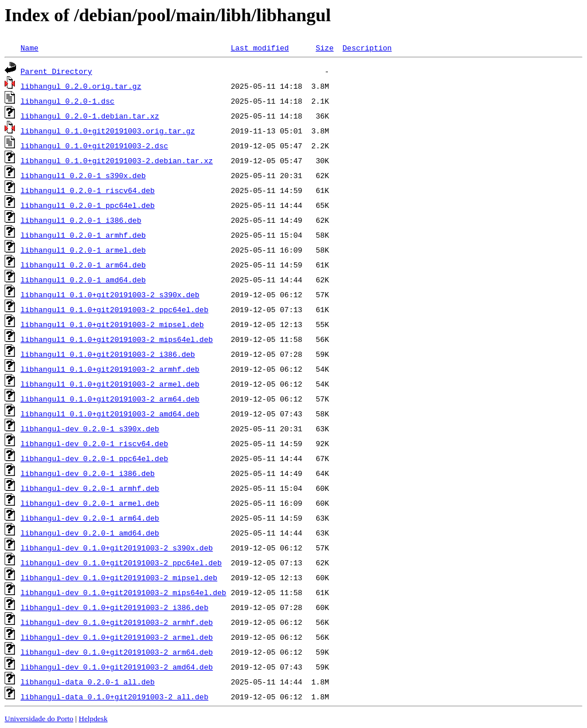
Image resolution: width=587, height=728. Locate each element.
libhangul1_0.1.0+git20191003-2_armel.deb (110, 384)
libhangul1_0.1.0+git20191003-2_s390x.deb (110, 294)
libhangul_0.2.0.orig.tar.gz (81, 86)
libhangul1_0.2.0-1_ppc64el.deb (88, 205)
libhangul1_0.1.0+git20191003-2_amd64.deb (110, 414)
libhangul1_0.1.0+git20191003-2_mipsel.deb (112, 324)
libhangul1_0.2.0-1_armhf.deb (83, 235)
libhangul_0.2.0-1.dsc (68, 101)
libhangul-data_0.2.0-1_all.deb (88, 682)
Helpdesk (93, 719)
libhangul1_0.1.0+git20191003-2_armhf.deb (110, 369)
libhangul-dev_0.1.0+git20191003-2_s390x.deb (117, 548)
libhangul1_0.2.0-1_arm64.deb (83, 265)
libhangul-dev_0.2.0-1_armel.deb (90, 503)
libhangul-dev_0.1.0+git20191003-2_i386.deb (115, 607)
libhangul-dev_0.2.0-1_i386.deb (88, 473)
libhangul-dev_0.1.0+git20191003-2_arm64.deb (117, 652)
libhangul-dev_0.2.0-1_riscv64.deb (94, 443)
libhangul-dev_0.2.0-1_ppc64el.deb (94, 458)
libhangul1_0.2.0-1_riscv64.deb (88, 190)
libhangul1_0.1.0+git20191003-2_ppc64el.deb (115, 309)
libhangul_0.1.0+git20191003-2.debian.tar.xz (117, 160)
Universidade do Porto (39, 719)
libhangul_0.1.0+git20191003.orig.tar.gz (108, 131)
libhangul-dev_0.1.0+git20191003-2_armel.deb (117, 637)
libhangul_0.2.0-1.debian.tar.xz (90, 116)
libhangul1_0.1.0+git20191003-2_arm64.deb (110, 399)
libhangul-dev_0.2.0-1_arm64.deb (90, 518)
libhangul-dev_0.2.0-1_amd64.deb (90, 533)
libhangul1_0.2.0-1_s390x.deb (83, 175)
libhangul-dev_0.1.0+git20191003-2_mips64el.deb (124, 592)
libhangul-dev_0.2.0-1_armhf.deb (90, 488)
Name (30, 48)
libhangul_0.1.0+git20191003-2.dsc (94, 145)
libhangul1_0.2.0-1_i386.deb (81, 220)
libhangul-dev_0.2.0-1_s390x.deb (90, 428)
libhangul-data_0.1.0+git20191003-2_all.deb (115, 696)
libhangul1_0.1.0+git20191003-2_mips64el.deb (117, 339)
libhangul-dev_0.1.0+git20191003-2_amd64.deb (117, 667)
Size (325, 48)
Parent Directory (56, 71)
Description (367, 48)
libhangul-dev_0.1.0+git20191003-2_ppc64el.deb (121, 562)
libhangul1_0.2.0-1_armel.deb (83, 250)
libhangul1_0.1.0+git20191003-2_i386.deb (108, 354)
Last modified (259, 48)
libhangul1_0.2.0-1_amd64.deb (83, 280)
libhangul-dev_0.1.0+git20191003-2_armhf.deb (117, 622)
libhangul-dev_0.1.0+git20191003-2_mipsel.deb (119, 577)
